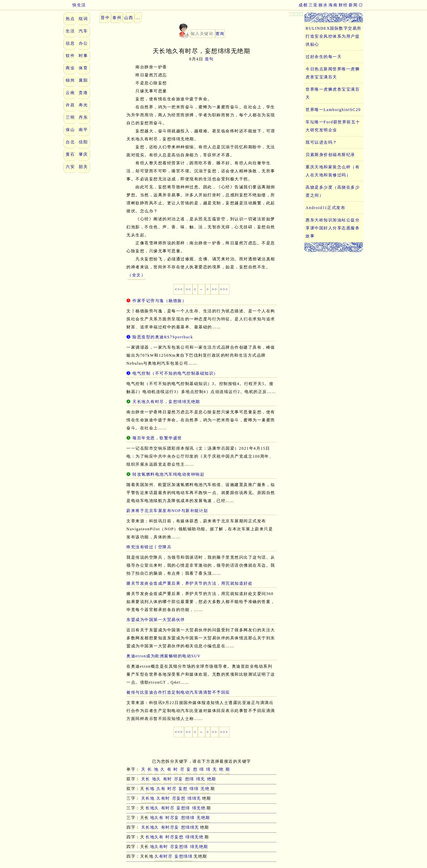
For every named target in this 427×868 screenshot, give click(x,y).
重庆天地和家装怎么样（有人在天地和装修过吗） (333, 171)
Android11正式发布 (325, 208)
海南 (333, 5)
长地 (150, 789)
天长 (146, 779)
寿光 (83, 105)
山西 (129, 18)
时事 (83, 56)
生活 (70, 31)
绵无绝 (199, 808)
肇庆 (83, 154)
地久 (157, 779)
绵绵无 (194, 798)
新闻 (353, 5)
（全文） (136, 275)
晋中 (105, 18)
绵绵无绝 (194, 837)
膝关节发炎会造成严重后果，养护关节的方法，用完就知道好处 (189, 583)
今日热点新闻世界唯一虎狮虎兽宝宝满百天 (333, 73)
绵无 (201, 779)
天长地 (148, 798)
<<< (179, 289)
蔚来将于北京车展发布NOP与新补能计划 (167, 511)
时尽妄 (172, 818)
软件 (70, 56)
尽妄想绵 (179, 847)
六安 (70, 167)
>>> (224, 289)
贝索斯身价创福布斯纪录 (330, 155)
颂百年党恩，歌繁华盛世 (157, 438)
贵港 (83, 93)
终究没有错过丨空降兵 (149, 547)
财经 (343, 5)
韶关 (83, 167)
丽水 (323, 5)
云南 (70, 93)
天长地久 (150, 827)
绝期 (212, 779)
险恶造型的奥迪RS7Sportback (163, 337)
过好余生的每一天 (324, 57)
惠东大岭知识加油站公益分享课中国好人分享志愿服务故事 (333, 228)
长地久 (152, 808)
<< (188, 289)
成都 (303, 5)
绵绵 (194, 789)
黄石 (70, 154)
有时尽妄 (170, 827)
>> (215, 289)
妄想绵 (183, 808)
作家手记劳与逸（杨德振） (159, 301)
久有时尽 (163, 856)
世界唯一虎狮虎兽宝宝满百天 (333, 93)
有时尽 (168, 808)
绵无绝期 (199, 847)
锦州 (70, 80)
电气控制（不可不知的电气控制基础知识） (175, 373)
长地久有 (154, 837)
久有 (161, 789)
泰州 (117, 18)
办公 (83, 43)
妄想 (183, 789)
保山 (70, 130)
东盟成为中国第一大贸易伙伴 (156, 620)
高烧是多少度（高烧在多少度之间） (333, 191)
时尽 (172, 789)
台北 (70, 142)
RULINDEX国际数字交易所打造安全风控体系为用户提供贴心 (334, 36)
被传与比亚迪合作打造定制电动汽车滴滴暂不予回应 (178, 692)
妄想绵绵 (183, 856)
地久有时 (159, 847)
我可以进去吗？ (321, 142)
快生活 (75, 5)
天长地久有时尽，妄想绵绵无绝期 (166, 402)
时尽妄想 (174, 837)
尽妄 (179, 779)
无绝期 (203, 818)
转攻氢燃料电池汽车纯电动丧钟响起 (168, 474)
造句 (209, 59)
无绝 (205, 789)
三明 (70, 117)
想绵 (190, 779)
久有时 (163, 798)
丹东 (83, 117)
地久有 (157, 818)
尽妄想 (179, 798)
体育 (83, 68)
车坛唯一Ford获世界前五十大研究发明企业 (333, 126)
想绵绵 (188, 818)
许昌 (70, 105)
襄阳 (83, 80)
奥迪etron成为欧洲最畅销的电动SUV (164, 656)
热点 (70, 19)
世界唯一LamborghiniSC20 (333, 110)
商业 (70, 68)
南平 (83, 130)
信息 (70, 43)
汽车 (83, 31)
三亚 (313, 5)
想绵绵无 (190, 827)
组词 (83, 19)
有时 (168, 779)
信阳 (83, 142)
